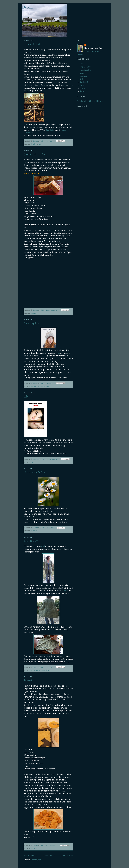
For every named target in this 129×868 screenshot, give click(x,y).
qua (59, 353)
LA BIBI (27, 8)
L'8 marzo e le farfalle (34, 473)
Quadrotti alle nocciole (35, 155)
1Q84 (26, 397)
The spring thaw (31, 324)
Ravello (82, 85)
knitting (40, 386)
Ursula (66, 591)
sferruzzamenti (35, 670)
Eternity (82, 88)
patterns (46, 386)
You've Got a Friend (86, 70)
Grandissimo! (84, 82)
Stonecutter (84, 76)
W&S (43, 547)
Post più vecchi (68, 856)
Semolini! (28, 681)
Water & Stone (31, 541)
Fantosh (82, 73)
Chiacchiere (34, 144)
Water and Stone (46, 670)
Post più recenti (29, 856)
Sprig (81, 64)
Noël (81, 79)
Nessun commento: (52, 310)
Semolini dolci (35, 849)
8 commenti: (49, 667)
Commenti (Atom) (36, 860)
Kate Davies (50, 130)
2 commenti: (49, 141)
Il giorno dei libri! (32, 44)
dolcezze (33, 313)
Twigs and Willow (85, 67)
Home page (49, 856)
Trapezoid (83, 91)
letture (40, 144)
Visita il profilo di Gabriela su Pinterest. (90, 101)
